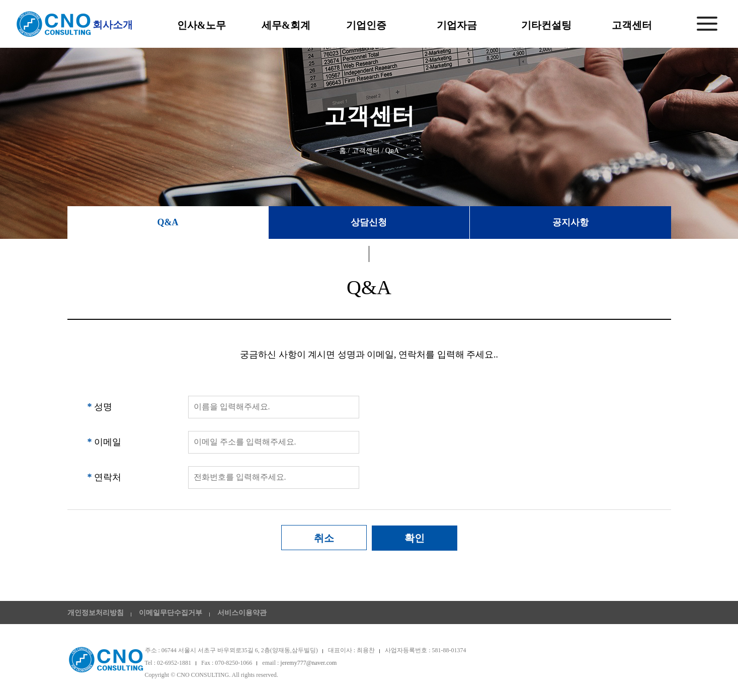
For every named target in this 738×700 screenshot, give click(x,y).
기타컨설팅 (546, 25)
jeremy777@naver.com (308, 663)
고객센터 (632, 25)
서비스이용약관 (242, 613)
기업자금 (457, 25)
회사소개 (113, 25)
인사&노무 (201, 25)
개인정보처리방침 (96, 613)
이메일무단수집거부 (171, 613)
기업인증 (366, 25)
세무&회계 (286, 25)
